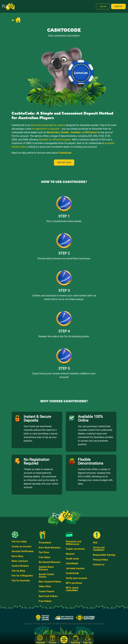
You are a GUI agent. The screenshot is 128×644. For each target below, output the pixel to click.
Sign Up (118, 6)
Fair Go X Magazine (22, 576)
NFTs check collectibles (72, 589)
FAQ (95, 543)
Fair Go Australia (21, 581)
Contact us (99, 564)
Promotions (45, 543)
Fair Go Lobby (19, 542)
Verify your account (76, 578)
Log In (103, 6)
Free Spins (44, 557)
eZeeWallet (72, 563)
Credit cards (72, 559)
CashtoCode (72, 573)
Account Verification (23, 551)
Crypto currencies (75, 549)
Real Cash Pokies (48, 596)
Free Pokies (45, 601)
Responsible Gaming (104, 555)
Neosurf (70, 554)
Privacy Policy (100, 560)
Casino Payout (46, 591)
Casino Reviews (20, 566)
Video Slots (45, 586)
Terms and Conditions (99, 549)
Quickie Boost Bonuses (46, 568)
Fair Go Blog (18, 571)
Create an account (21, 546)
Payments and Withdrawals (74, 543)
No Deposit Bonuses (50, 562)
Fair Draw (44, 552)
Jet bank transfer (75, 568)
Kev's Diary (17, 556)
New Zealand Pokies (50, 582)
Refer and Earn (20, 561)
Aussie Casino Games (46, 575)
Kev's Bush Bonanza (50, 548)
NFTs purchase (74, 583)
